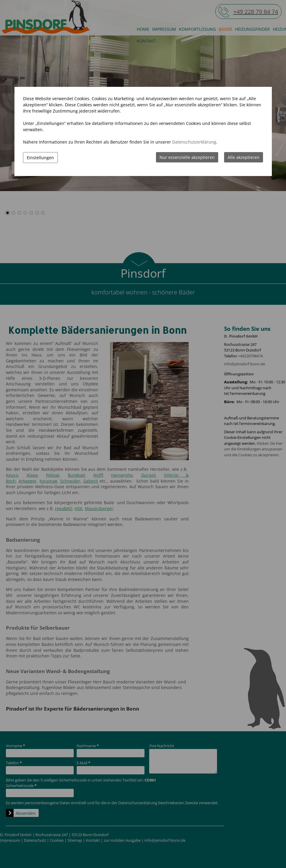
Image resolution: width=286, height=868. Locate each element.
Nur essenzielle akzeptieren (187, 157)
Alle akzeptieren (244, 157)
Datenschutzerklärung (194, 142)
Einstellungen (40, 158)
